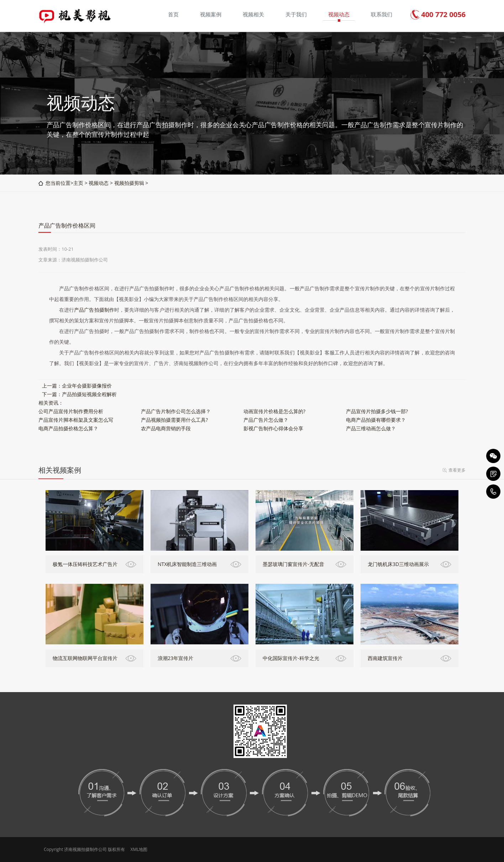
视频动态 (99, 183)
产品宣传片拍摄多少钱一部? (377, 411)
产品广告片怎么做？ (266, 420)
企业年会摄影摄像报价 (87, 386)
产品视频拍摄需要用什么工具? (174, 420)
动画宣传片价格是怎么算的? (274, 411)
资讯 (53, 403)
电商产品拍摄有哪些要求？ (376, 420)
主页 (78, 183)
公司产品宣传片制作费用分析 (71, 411)
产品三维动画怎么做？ (371, 428)
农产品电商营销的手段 (166, 428)
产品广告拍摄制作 (94, 310)
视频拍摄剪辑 (129, 183)
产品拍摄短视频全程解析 (89, 394)
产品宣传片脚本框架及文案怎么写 (76, 420)
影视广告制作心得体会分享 (273, 428)
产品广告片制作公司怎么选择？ (176, 411)
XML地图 (139, 849)
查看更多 (457, 470)
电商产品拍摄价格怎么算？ (68, 428)
